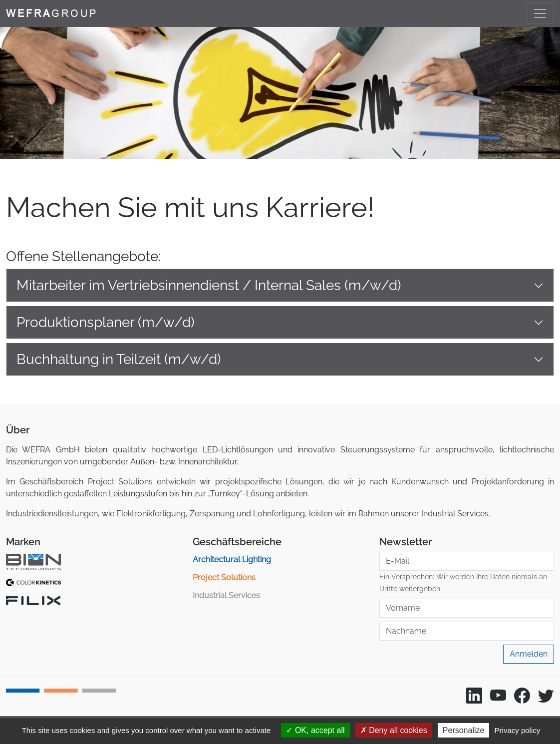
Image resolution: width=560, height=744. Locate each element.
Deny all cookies (394, 730)
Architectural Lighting (232, 559)
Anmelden (529, 654)
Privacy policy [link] (518, 730)
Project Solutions (224, 577)
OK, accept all (315, 730)
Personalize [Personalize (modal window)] (464, 730)
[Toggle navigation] (540, 13)
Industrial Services (226, 595)
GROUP (52, 13)
